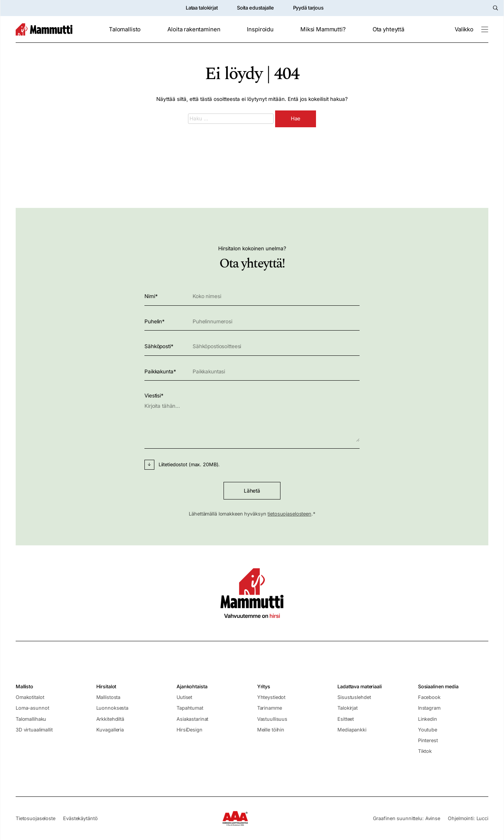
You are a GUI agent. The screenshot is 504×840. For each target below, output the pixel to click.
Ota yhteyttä (388, 29)
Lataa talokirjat (202, 8)
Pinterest (428, 740)
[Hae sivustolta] (495, 8)
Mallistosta (109, 697)
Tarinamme (270, 708)
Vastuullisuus (272, 719)
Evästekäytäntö (80, 818)
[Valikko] (472, 29)
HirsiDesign (190, 730)
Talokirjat (348, 708)
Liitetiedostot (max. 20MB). (189, 465)
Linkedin (428, 719)
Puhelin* (252, 321)
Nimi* (252, 296)
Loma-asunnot (32, 708)
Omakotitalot (30, 697)
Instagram (429, 708)
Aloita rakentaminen (194, 29)
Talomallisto (125, 29)
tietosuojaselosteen (289, 514)
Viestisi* (252, 418)
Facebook (429, 697)
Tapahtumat (190, 708)
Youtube (428, 730)
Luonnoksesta (112, 708)
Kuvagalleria (110, 730)
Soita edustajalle (255, 8)
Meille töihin (271, 730)
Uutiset (184, 697)
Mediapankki (352, 730)
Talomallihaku (31, 719)
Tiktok (425, 751)
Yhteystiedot (271, 697)
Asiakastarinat (192, 719)
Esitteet (346, 719)
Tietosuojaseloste (36, 818)
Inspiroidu (260, 29)
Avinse (433, 818)
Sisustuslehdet (354, 697)
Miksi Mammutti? (323, 29)
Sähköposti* (252, 346)
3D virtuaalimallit (34, 730)
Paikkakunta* (252, 371)
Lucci (482, 818)
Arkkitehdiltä (110, 719)
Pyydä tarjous (308, 8)
